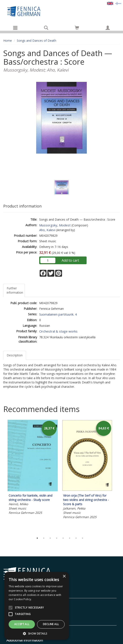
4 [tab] (57, 538)
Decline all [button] (51, 624)
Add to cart (70, 260)
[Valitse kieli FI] (118, 3)
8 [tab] (83, 538)
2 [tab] (44, 538)
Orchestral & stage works (58, 331)
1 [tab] (37, 538)
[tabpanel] (33, 468)
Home (8, 40)
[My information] (108, 28)
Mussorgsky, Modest (55, 225)
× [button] (64, 576)
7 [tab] (76, 538)
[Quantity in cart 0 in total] (77, 28)
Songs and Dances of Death (37, 40)
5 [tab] (63, 538)
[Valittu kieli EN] (110, 3)
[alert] (37, 606)
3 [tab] (50, 538)
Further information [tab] (15, 290)
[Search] (46, 28)
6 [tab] (70, 538)
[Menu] (15, 28)
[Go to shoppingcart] (77, 28)
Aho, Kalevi (47, 230)
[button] (37, 633)
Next (118, 476)
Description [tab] (15, 355)
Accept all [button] (22, 624)
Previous (2, 476)
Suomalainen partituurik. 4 (58, 314)
